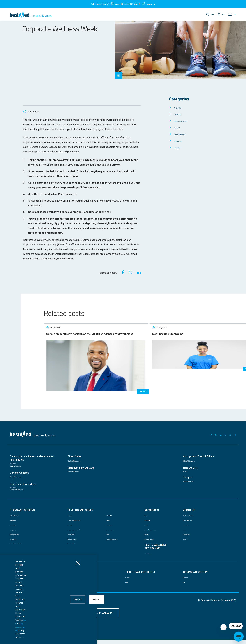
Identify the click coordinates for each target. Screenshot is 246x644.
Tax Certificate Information (157, 529)
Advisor (181, 128)
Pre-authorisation (114, 529)
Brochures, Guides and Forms (23, 548)
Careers (187, 529)
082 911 (114, 4)
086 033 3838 (74, 443)
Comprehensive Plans (20, 536)
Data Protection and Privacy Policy (72, 637)
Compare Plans (17, 542)
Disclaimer (15, 609)
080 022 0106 (16, 479)
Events (180, 148)
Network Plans (16, 523)
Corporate (182, 141)
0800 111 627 (190, 443)
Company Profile (191, 536)
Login (12, 590)
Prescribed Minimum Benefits (81, 517)
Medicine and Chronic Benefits (81, 529)
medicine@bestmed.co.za (22, 453)
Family (181, 108)
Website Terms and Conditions (124, 609)
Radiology (72, 523)
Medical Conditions (187, 134)
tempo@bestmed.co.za (194, 469)
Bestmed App (151, 517)
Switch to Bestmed (18, 510)
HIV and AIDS (112, 510)
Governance (189, 523)
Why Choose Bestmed (193, 510)
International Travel (76, 548)
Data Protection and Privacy (55, 609)
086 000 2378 (16, 446)
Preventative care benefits (118, 542)
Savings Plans (16, 529)
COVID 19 (188, 542)
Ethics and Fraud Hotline (156, 542)
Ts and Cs (48, 637)
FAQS (147, 523)
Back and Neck (74, 536)
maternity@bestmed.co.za (80, 458)
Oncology (72, 510)
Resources (15, 584)
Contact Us (150, 536)
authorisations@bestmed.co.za (24, 483)
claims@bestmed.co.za (21, 450)
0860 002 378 (153, 4)
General (181, 114)
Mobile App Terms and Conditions (89, 609)
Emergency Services (77, 542)
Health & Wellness (187, 121)
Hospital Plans (16, 517)
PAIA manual (31, 609)
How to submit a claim (193, 517)
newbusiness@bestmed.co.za (82, 446)
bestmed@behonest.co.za (195, 446)
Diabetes (110, 517)
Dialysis (110, 536)
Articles (148, 510)
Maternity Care (113, 523)
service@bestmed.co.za (21, 468)
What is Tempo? (152, 558)
